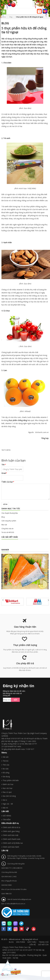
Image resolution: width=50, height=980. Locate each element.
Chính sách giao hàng (11, 831)
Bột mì (5, 808)
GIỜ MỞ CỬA (43, 945)
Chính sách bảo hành (11, 847)
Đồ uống (6, 773)
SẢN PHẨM (20, 942)
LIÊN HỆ (32, 945)
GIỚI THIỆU (32, 942)
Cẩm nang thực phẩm (9, 521)
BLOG (11, 942)
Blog (3, 517)
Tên (3, 465)
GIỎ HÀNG (7, 816)
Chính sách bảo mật (10, 835)
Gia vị (5, 800)
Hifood (35, 939)
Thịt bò (6, 761)
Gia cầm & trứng (9, 796)
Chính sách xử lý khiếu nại (13, 843)
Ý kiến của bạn (8, 482)
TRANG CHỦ (44, 942)
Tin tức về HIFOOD (8, 532)
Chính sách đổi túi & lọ (11, 827)
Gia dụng (6, 776)
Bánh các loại (8, 784)
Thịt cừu (6, 765)
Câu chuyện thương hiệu (10, 513)
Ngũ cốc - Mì (8, 804)
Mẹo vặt (4, 525)
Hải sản (6, 757)
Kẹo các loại (7, 788)
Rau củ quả (7, 792)
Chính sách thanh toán (11, 839)
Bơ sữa (6, 769)
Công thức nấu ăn (7, 529)
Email (4, 473)
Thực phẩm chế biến (11, 780)
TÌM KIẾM (7, 820)
